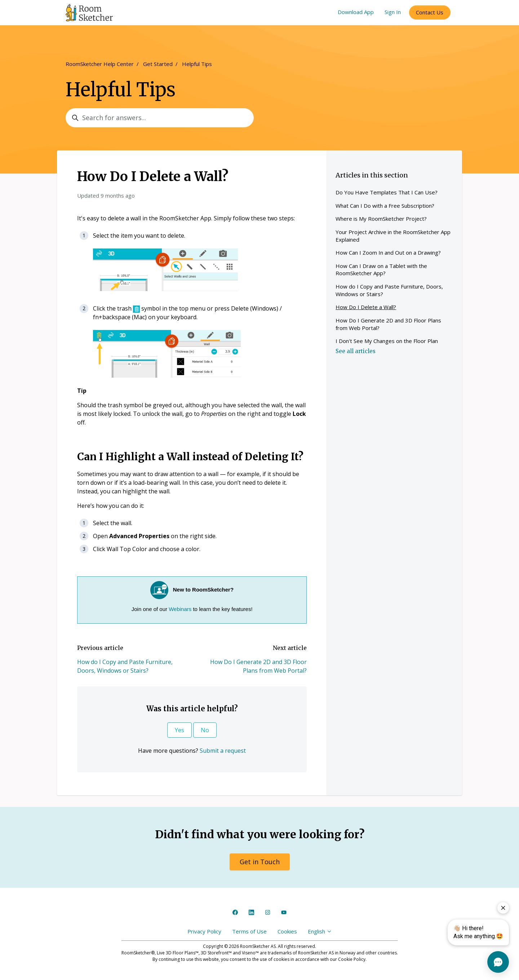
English (320, 931)
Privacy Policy (204, 931)
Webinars (180, 609)
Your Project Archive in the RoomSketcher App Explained (393, 236)
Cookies (287, 931)
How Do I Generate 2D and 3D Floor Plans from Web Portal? (388, 324)
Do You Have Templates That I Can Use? (387, 192)
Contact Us (430, 12)
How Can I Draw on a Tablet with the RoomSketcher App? (381, 270)
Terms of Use (249, 931)
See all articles (356, 351)
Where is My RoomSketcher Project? (381, 219)
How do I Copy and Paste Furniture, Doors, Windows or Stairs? (389, 290)
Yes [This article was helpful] (179, 730)
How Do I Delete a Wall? (366, 307)
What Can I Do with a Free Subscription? (385, 206)
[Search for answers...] (160, 118)
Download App (356, 12)
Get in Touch (260, 862)
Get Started (158, 64)
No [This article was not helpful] (205, 730)
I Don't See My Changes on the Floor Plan (387, 341)
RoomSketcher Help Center (100, 64)
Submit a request (223, 751)
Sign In (393, 12)
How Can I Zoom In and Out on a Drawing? (388, 252)
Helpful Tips (197, 64)
